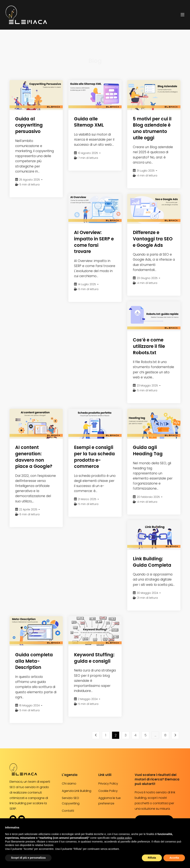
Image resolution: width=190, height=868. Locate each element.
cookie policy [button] (124, 838)
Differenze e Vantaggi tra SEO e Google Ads (153, 239)
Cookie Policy (108, 791)
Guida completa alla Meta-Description (34, 661)
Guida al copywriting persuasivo (29, 125)
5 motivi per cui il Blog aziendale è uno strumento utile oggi (152, 128)
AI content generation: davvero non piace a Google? (34, 457)
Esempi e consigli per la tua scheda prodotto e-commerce (94, 457)
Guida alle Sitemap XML (89, 122)
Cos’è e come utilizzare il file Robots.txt (149, 346)
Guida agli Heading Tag (148, 451)
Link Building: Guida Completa (152, 562)
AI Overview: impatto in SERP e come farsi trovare (94, 242)
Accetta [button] (174, 858)
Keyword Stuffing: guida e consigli (94, 658)
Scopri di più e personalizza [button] (28, 858)
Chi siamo (69, 784)
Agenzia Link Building (77, 791)
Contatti (68, 811)
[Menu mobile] (183, 15)
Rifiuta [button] (152, 858)
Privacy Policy (108, 784)
